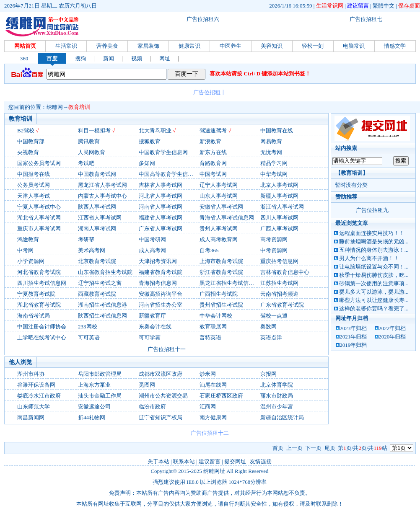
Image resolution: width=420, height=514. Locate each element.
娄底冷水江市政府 (39, 396)
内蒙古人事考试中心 (102, 196)
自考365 (209, 250)
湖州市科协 (31, 374)
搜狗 (80, 58)
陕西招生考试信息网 (102, 316)
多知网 (147, 163)
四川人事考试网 (279, 218)
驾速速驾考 (213, 130)
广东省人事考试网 (161, 229)
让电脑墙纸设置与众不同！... (374, 267)
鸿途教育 (28, 239)
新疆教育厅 (152, 316)
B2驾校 (26, 130)
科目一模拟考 (94, 130)
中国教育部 (31, 141)
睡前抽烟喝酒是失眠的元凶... (374, 242)
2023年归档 (353, 328)
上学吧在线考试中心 (42, 337)
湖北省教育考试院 (39, 305)
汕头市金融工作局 (100, 396)
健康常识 (189, 46)
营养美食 (107, 46)
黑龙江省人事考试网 (102, 185)
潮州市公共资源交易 (163, 396)
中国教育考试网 (97, 174)
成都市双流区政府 (161, 374)
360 (24, 58)
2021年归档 (353, 337)
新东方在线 (213, 152)
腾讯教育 (89, 141)
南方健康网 (213, 417)
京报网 (268, 374)
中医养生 (231, 46)
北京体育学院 (277, 385)
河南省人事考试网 (161, 207)
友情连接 (261, 461)
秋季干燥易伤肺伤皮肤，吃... (374, 275)
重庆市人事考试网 (39, 229)
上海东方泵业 (94, 385)
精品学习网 (274, 163)
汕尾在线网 (213, 385)
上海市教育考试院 (221, 261)
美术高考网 (92, 250)
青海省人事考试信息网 (227, 218)
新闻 (109, 58)
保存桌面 (409, 6)
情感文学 (395, 46)
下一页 (313, 448)
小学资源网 (31, 261)
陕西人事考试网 (97, 207)
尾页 (330, 448)
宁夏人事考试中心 (39, 207)
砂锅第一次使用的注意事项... (374, 283)
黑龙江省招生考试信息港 (229, 283)
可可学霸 (150, 337)
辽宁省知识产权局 (161, 417)
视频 (137, 58)
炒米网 (208, 374)
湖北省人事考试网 (39, 218)
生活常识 (66, 46)
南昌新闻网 (31, 417)
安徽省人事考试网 (221, 207)
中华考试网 (274, 174)
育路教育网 (213, 163)
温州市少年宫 (277, 407)
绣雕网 (55, 107)
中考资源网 (274, 250)
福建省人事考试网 (161, 218)
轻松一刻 (313, 46)
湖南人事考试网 (97, 229)
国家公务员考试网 (39, 163)
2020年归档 (392, 337)
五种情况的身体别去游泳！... (374, 250)
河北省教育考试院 (39, 272)
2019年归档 (353, 345)
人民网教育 (92, 152)
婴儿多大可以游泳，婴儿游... (374, 292)
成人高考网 (152, 250)
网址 (165, 58)
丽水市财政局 (277, 396)
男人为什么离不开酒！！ (369, 258)
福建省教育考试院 (161, 272)
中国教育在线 (277, 130)
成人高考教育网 (219, 239)
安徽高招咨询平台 (161, 294)
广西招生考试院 (219, 294)
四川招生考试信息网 (42, 283)
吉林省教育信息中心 (285, 272)
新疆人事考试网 (279, 196)
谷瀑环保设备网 (36, 385)
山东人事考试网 (219, 196)
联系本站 (184, 461)
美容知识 (272, 46)
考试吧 (86, 163)
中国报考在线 (34, 174)
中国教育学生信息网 (163, 152)
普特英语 (210, 337)
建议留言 (358, 6)
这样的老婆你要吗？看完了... (374, 309)
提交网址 (235, 461)
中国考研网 (152, 239)
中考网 (25, 250)
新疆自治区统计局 (282, 417)
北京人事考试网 (279, 185)
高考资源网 (274, 239)
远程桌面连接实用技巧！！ (372, 233)
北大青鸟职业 (155, 130)
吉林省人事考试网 (161, 185)
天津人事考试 (34, 196)
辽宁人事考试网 (219, 185)
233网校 (88, 327)
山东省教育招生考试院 (105, 272)
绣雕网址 (214, 471)
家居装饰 (148, 46)
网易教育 (271, 141)
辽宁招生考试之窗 (100, 283)
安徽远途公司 (94, 407)
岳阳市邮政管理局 (100, 374)
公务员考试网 (34, 185)
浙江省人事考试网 (282, 207)
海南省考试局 (34, 316)
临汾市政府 (152, 407)
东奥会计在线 (155, 327)
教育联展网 (213, 327)
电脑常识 (354, 46)
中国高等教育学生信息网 (169, 174)
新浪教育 (210, 141)
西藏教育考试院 (97, 294)
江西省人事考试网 (100, 218)
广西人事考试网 (279, 229)
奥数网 (268, 327)
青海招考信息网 (158, 283)
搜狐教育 (150, 141)
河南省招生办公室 (161, 305)
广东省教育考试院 (282, 305)
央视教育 (28, 152)
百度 (52, 58)
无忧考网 (271, 152)
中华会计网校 (216, 316)
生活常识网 (330, 6)
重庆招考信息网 (279, 261)
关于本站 (158, 461)
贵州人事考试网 (219, 229)
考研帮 (86, 239)
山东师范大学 (34, 407)
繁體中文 (384, 6)
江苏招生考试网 (279, 283)
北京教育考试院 (97, 261)
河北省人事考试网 (161, 196)
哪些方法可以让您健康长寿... (374, 300)
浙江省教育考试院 (221, 272)
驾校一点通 (274, 316)
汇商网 (208, 407)
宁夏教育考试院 (36, 294)
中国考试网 (213, 174)
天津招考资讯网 (158, 261)
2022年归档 (392, 328)
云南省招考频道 (279, 294)
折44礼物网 (92, 417)
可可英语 (89, 337)
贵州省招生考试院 (221, 305)
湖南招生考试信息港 (102, 305)
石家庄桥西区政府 (221, 396)
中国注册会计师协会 (42, 327)
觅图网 (147, 385)
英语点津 (271, 337)
